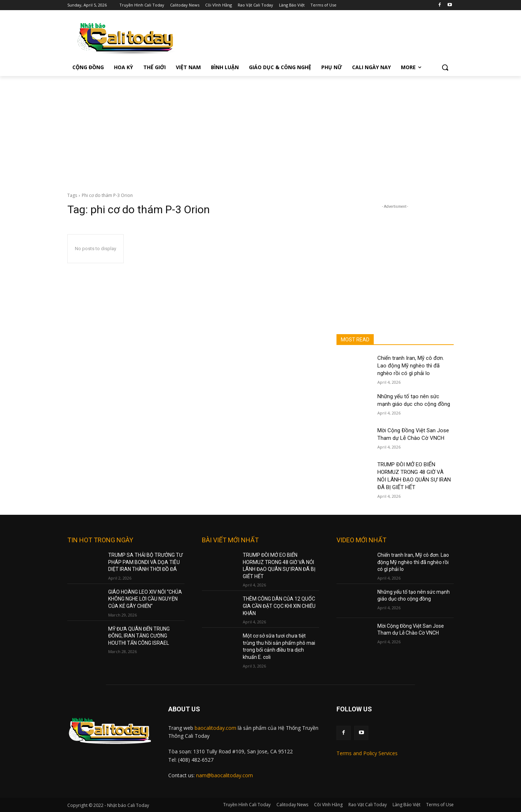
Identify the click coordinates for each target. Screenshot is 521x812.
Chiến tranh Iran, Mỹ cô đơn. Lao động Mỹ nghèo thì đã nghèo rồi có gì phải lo (411, 366)
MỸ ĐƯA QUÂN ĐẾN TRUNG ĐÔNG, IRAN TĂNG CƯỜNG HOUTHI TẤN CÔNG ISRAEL (139, 636)
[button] (445, 67)
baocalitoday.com (215, 728)
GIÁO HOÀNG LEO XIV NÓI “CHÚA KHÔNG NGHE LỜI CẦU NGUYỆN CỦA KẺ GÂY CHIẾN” (145, 599)
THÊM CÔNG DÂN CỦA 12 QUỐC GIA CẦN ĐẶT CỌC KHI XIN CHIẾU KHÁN (279, 606)
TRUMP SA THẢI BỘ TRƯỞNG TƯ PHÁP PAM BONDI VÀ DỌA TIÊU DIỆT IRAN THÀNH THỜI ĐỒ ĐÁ (145, 562)
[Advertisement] (260, 130)
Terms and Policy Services (367, 753)
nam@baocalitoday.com (225, 775)
